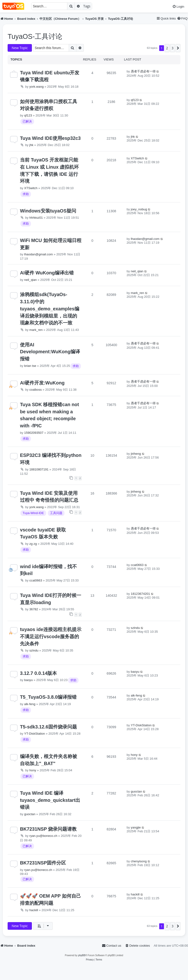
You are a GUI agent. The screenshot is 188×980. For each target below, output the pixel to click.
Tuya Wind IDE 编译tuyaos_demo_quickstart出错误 (50, 800)
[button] (178, 48)
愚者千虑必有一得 (143, 71)
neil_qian (31, 280)
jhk (31, 145)
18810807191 (39, 469)
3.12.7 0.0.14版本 (39, 673)
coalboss (35, 390)
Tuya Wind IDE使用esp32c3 (50, 138)
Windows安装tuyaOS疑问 (48, 211)
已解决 (27, 121)
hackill (34, 910)
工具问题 (56, 513)
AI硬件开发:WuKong (42, 383)
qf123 (28, 115)
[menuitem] (178, 7)
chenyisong (139, 861)
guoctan (30, 814)
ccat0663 (36, 580)
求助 (26, 194)
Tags (87, 6)
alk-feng (30, 704)
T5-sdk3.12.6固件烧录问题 (48, 727)
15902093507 (34, 433)
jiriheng (136, 454)
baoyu (29, 680)
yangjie (136, 827)
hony (33, 770)
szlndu (34, 650)
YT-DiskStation (35, 734)
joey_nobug (139, 209)
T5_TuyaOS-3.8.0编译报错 (48, 697)
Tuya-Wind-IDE (33, 513)
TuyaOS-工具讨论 (35, 36)
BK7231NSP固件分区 (43, 863)
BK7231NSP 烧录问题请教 (48, 829)
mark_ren (36, 330)
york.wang (36, 87)
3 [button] (173, 48)
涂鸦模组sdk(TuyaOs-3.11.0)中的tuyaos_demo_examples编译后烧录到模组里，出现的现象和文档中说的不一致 (50, 309)
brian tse (30, 366)
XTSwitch (31, 188)
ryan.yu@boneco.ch (43, 836)
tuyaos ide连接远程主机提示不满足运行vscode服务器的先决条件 (51, 636)
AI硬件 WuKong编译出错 (47, 273)
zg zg (33, 544)
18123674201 (141, 594)
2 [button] (167, 48)
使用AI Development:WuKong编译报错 (50, 352)
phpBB (82, 955)
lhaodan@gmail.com (39, 254)
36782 (34, 609)
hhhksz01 (36, 218)
